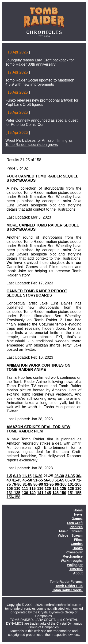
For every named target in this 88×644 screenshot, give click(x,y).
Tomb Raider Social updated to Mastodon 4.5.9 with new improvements (40, 82)
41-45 (17, 480)
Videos (63, 535)
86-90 (38, 484)
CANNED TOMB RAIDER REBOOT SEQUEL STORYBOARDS (37, 293)
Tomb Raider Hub (69, 586)
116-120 (44, 489)
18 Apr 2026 (18, 52)
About (78, 573)
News (78, 514)
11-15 (27, 476)
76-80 (17, 484)
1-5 (9, 476)
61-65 (59, 480)
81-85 (27, 484)
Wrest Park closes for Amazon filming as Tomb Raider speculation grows (39, 143)
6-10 (17, 476)
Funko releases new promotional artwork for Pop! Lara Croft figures (42, 102)
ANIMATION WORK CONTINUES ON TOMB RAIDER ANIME (38, 367)
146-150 (59, 493)
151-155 (75, 493)
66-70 (70, 480)
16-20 (38, 476)
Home (78, 510)
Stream (77, 531)
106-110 (13, 489)
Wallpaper (75, 565)
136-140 (29, 493)
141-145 (44, 493)
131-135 (13, 493)
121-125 (59, 489)
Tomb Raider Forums (66, 582)
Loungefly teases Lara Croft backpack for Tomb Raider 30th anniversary (40, 62)
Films (78, 540)
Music (64, 531)
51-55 (38, 480)
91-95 (49, 484)
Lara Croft (75, 523)
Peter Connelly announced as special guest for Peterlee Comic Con (42, 122)
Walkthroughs (72, 561)
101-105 (75, 484)
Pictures (76, 527)
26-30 (59, 476)
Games (77, 519)
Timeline (76, 569)
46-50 (27, 480)
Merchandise (73, 556)
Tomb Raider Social (67, 590)
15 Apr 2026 (18, 92)
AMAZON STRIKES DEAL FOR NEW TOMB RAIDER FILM (38, 429)
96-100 (61, 484)
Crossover (75, 552)
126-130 (75, 489)
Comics (77, 544)
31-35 (70, 476)
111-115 (29, 489)
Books (78, 548)
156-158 (13, 497)
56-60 (49, 480)
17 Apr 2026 (18, 72)
